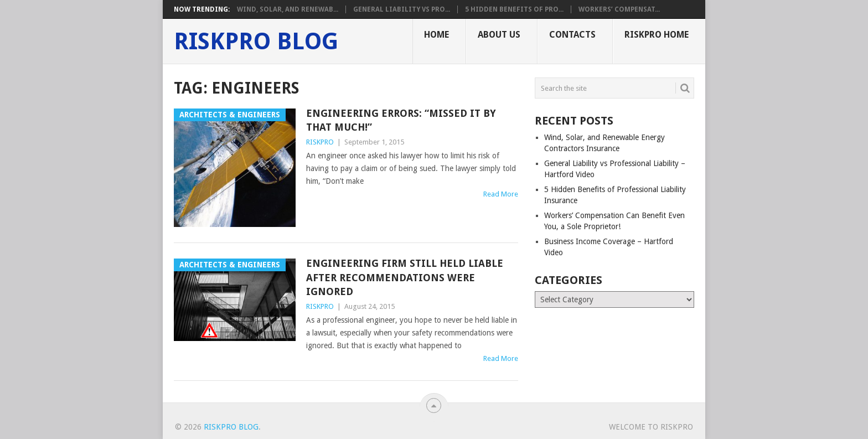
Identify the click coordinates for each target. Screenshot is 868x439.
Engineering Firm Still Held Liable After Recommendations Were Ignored (405, 277)
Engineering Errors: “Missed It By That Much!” (401, 120)
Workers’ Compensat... (619, 9)
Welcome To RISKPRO (651, 427)
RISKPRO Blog (256, 42)
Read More (501, 194)
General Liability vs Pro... (402, 9)
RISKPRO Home (657, 35)
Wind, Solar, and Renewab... (288, 9)
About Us (499, 35)
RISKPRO (320, 142)
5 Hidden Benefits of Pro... (514, 9)
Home (436, 35)
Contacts (572, 35)
